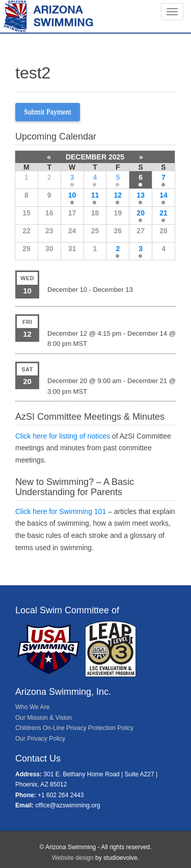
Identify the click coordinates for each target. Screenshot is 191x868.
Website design (73, 858)
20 (141, 213)
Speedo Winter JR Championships (106, 275)
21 (163, 213)
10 (72, 195)
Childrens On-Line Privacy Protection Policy (74, 728)
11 (95, 195)
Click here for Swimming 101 (61, 511)
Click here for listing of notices (63, 436)
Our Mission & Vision (44, 718)
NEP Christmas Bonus (85, 366)
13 (141, 195)
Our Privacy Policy (40, 739)
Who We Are (32, 707)
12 (118, 195)
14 (163, 195)
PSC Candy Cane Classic (90, 319)
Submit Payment (48, 112)
